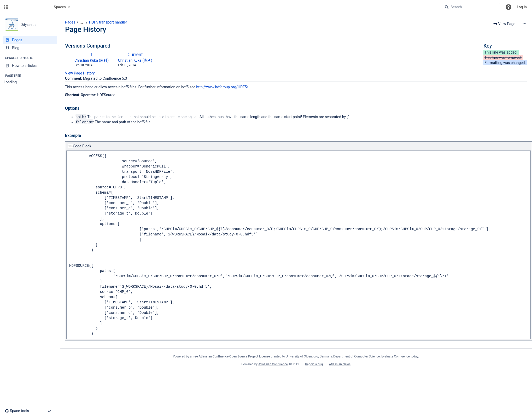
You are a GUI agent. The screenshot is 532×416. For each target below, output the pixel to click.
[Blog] (30, 48)
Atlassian (296, 376)
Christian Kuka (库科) (92, 60)
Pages (70, 22)
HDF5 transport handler (108, 22)
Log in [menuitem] (522, 7)
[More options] (524, 24)
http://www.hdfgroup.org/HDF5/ (222, 87)
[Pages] (30, 40)
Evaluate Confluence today (400, 356)
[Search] (447, 7)
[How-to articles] (30, 66)
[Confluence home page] (29, 7)
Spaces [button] (60, 7)
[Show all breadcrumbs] (82, 22)
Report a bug (314, 364)
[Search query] (471, 7)
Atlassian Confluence (273, 364)
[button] (6, 7)
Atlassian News (340, 364)
